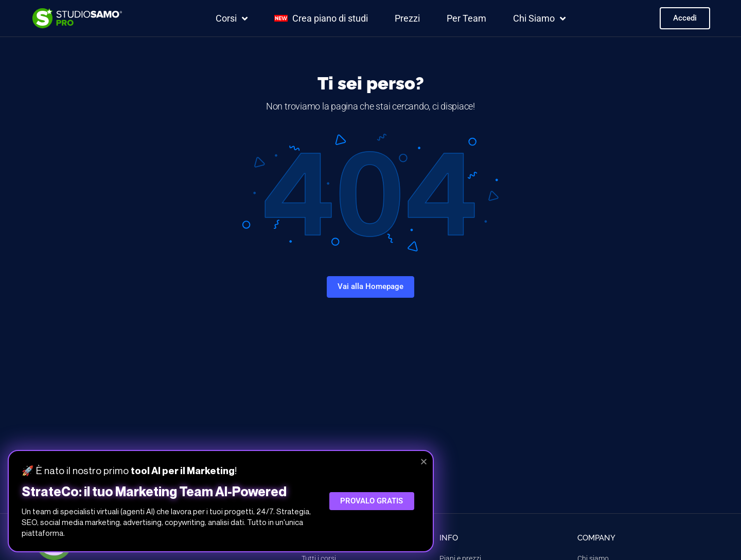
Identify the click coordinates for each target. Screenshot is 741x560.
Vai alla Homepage (370, 286)
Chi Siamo (539, 19)
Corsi (232, 19)
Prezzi (407, 18)
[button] (424, 462)
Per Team (466, 18)
